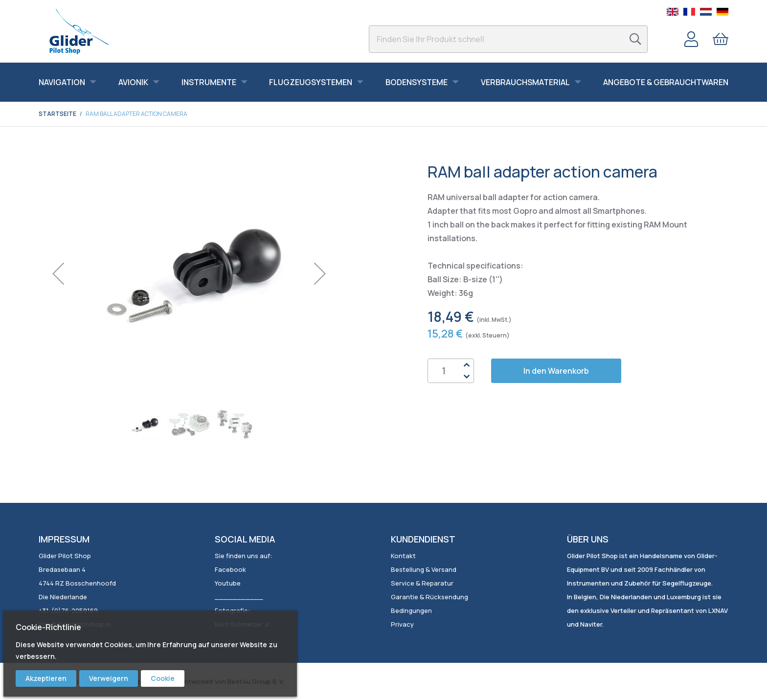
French (689, 12)
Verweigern (109, 678)
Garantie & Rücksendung (429, 597)
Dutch (706, 12)
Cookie (163, 678)
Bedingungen (411, 610)
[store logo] (79, 31)
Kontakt (403, 556)
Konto (691, 39)
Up (466, 365)
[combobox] (508, 39)
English (673, 12)
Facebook (230, 569)
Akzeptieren (46, 678)
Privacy (402, 624)
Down (466, 377)
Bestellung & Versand (424, 569)
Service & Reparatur (422, 583)
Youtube (228, 583)
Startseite (57, 114)
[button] (58, 273)
